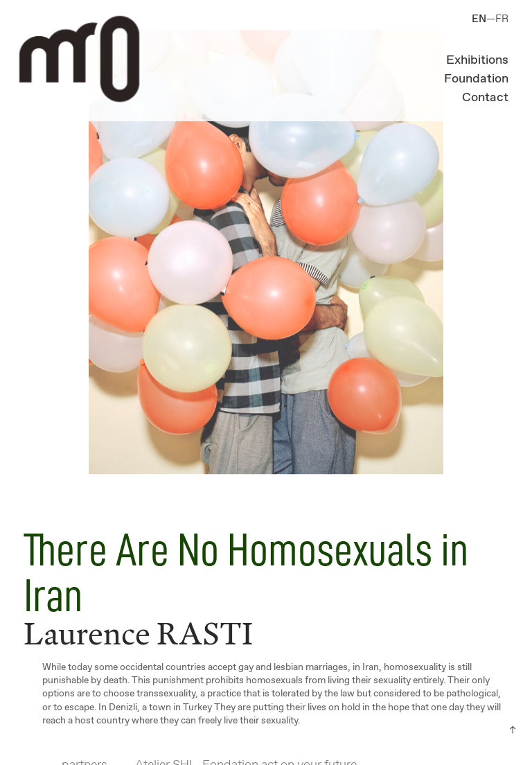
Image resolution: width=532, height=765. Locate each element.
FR (502, 19)
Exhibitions (477, 60)
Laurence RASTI (138, 633)
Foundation (476, 79)
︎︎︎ (513, 730)
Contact (485, 98)
